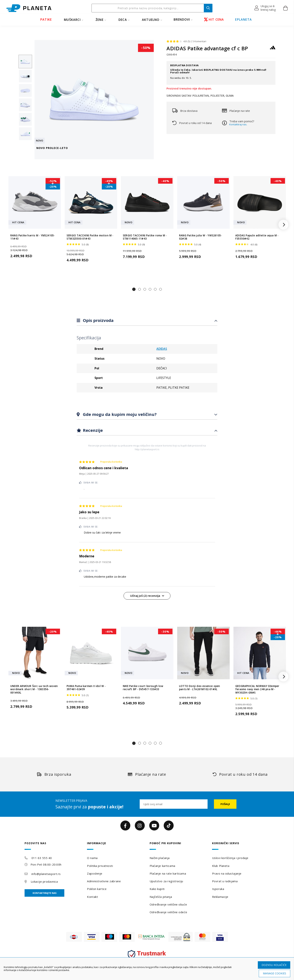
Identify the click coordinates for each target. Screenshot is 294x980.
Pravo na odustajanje (227, 873)
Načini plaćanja (160, 858)
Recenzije (92, 430)
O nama (92, 858)
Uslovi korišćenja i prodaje (230, 858)
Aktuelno (151, 20)
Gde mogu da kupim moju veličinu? (119, 414)
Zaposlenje (95, 873)
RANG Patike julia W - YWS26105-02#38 (200, 237)
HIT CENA (214, 20)
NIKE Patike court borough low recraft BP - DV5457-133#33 (143, 688)
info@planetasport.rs (46, 874)
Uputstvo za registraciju (166, 881)
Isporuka (218, 889)
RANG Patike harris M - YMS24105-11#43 (33, 237)
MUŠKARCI (72, 20)
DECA (123, 20)
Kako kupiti (157, 889)
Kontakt (92, 897)
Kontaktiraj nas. (238, 124)
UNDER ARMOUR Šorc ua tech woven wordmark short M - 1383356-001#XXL (34, 689)
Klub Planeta (221, 866)
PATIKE (46, 20)
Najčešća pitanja (161, 897)
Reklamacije (220, 897)
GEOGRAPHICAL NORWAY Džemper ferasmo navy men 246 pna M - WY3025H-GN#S (257, 689)
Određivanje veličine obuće (168, 904)
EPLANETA (243, 20)
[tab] (147, 321)
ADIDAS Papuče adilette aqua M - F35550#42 (257, 237)
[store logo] (29, 8)
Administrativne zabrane (104, 881)
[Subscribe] (225, 804)
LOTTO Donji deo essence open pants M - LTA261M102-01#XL (200, 688)
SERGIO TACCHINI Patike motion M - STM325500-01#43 (90, 237)
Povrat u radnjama (225, 881)
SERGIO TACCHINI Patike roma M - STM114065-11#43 (145, 237)
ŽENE (100, 20)
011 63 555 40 (42, 858)
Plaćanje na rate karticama (168, 873)
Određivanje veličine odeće (168, 912)
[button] (265, 8)
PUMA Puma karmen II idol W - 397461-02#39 (86, 688)
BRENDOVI (182, 20)
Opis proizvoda (98, 320)
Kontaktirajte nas (45, 893)
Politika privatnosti (100, 866)
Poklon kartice (97, 889)
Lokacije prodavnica (44, 882)
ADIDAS (162, 349)
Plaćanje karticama (162, 866)
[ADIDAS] (273, 49)
